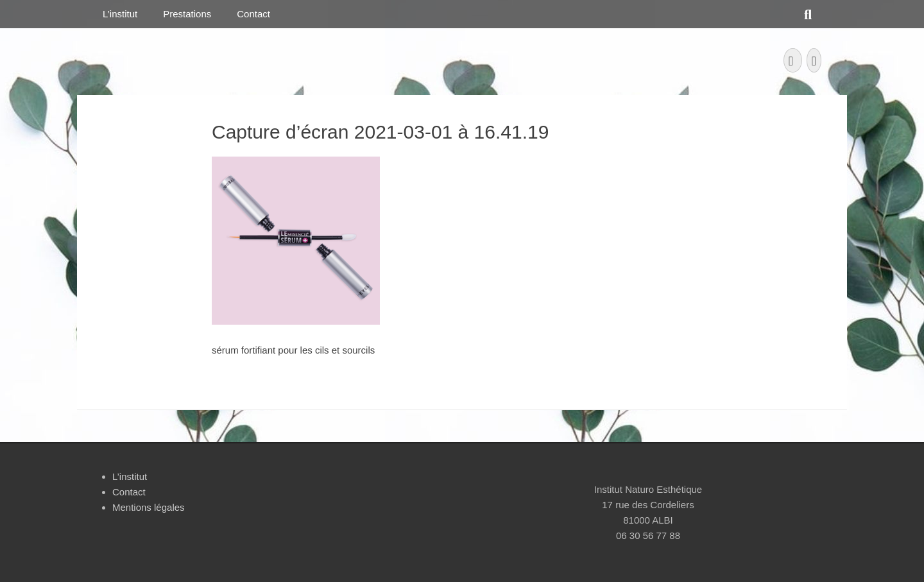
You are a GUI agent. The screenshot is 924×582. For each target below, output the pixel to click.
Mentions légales (149, 507)
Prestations (187, 14)
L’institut (120, 14)
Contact (253, 14)
